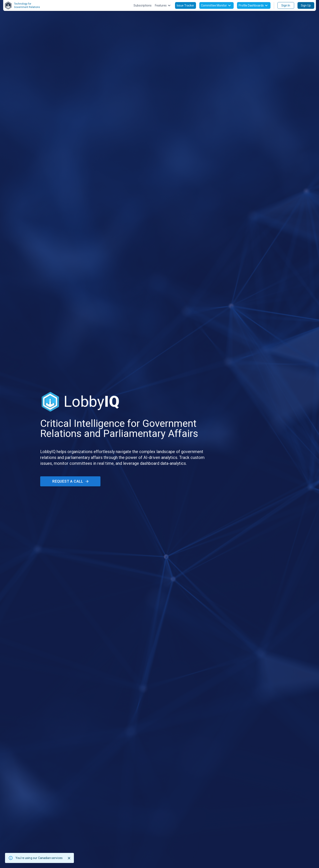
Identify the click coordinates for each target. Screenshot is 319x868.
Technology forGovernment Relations (22, 5)
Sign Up (306, 5)
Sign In (286, 5)
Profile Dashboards (254, 5)
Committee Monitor (216, 5)
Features (163, 5)
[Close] (69, 858)
